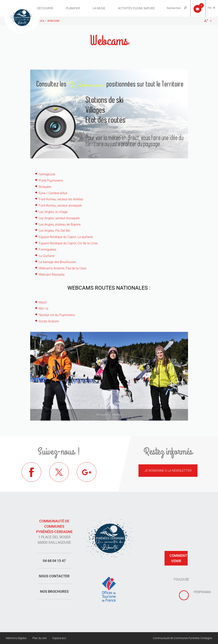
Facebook (31, 472)
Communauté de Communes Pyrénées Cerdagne (182, 638)
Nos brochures (54, 591)
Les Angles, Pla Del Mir (55, 231)
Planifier (73, 8)
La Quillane (47, 256)
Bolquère (45, 187)
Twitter (59, 472)
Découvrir (45, 8)
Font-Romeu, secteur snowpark (60, 206)
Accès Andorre (49, 321)
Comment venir (178, 558)
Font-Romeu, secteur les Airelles (61, 199)
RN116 (44, 309)
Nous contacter (54, 576)
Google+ (87, 472)
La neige (99, 8)
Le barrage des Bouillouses (58, 262)
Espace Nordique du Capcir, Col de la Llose (68, 243)
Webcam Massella (52, 275)
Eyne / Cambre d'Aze (53, 193)
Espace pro (59, 638)
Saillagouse (47, 174)
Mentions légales (16, 638)
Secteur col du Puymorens (57, 315)
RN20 (43, 303)
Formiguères (48, 250)
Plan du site (39, 638)
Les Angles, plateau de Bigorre (60, 224)
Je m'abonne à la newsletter (168, 471)
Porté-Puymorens (51, 181)
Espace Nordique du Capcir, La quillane (66, 237)
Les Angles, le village (53, 212)
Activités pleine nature (136, 8)
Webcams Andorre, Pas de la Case (63, 268)
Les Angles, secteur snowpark (59, 218)
